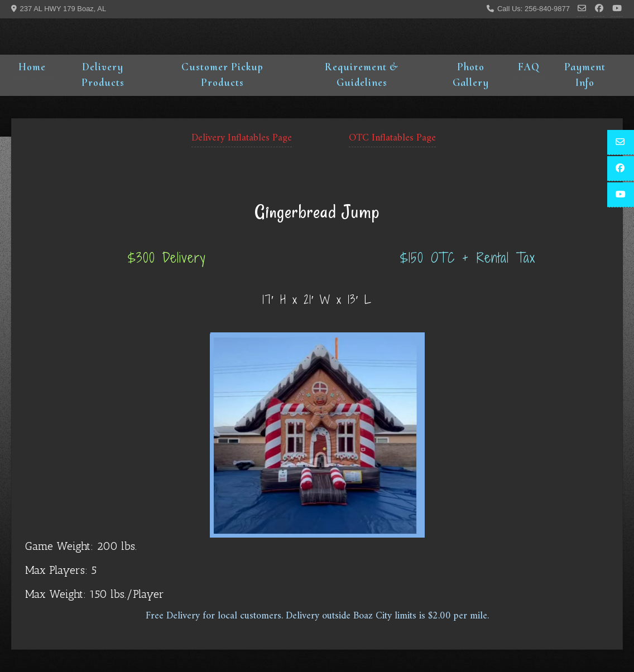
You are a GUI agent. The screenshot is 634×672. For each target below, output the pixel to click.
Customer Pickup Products (222, 75)
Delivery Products (103, 75)
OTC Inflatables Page (392, 138)
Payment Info (585, 75)
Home (32, 67)
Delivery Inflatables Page (242, 138)
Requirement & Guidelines (362, 75)
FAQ (529, 67)
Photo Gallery (471, 75)
